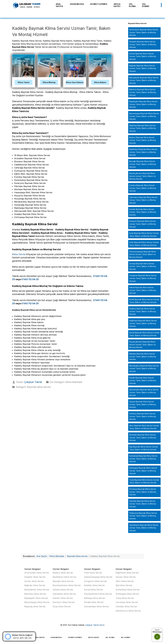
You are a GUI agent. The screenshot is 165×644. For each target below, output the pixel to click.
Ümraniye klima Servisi (127, 602)
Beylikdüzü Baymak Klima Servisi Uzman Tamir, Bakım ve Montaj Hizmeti (143, 152)
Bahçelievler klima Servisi (37, 590)
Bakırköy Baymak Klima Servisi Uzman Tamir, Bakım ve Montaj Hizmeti (143, 92)
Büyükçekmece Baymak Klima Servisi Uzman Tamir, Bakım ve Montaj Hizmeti (142, 176)
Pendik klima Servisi (94, 602)
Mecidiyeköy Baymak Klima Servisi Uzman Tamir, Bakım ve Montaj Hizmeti (144, 368)
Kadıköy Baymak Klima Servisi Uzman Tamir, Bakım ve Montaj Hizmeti (143, 311)
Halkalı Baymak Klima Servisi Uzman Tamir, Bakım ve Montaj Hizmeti (143, 290)
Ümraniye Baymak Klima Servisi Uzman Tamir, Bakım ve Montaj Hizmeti (143, 492)
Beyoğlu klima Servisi (63, 581)
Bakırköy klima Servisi (35, 594)
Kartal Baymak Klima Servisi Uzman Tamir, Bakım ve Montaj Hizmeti (144, 334)
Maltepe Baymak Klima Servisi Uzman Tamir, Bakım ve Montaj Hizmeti (143, 357)
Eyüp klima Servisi (62, 606)
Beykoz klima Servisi (63, 573)
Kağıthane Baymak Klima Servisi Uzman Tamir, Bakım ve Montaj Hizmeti (143, 323)
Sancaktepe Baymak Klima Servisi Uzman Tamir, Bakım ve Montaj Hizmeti (144, 392)
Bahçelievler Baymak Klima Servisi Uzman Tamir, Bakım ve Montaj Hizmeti (144, 80)
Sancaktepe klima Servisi (96, 606)
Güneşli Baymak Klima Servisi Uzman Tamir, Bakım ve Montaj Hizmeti (143, 266)
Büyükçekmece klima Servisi (67, 585)
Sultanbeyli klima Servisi (128, 590)
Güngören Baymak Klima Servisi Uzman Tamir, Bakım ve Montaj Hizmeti (143, 278)
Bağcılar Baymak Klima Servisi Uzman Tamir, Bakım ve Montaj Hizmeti (143, 68)
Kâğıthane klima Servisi (127, 573)
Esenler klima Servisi (63, 598)
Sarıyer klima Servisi (126, 577)
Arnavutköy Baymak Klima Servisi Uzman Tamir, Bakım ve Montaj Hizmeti (144, 32)
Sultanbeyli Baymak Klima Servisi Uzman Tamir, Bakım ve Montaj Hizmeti (143, 459)
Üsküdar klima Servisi (126, 606)
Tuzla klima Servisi (125, 598)
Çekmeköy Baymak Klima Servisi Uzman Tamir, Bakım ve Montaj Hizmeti (143, 200)
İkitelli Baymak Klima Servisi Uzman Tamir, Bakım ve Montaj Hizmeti (144, 301)
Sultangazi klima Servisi (127, 594)
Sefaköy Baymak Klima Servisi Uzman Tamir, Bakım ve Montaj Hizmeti (143, 416)
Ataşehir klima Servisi (35, 577)
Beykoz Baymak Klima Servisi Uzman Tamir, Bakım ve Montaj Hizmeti (143, 140)
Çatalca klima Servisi (63, 590)
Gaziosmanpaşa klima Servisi (98, 577)
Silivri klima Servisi (125, 581)
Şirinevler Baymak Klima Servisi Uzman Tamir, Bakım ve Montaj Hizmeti (143, 438)
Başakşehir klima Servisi (36, 598)
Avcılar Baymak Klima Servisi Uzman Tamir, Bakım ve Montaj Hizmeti (143, 56)
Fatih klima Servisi (93, 573)
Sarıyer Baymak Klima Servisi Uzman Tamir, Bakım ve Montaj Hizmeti (143, 404)
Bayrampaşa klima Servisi (37, 602)
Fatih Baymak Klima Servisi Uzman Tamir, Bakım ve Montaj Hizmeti (144, 244)
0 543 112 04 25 (30, 279)
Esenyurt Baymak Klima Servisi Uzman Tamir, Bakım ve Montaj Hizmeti (143, 224)
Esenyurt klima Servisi (64, 602)
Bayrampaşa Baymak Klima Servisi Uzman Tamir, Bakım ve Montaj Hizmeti (144, 116)
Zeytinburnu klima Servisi (128, 611)
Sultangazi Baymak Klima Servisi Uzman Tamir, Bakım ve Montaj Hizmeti (143, 471)
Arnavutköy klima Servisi (37, 573)
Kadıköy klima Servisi (94, 585)
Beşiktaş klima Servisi (35, 606)
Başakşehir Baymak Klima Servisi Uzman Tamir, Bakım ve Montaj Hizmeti (143, 104)
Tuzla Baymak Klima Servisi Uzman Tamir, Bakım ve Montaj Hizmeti (144, 481)
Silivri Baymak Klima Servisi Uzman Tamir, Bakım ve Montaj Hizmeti (144, 427)
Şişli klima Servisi (124, 585)
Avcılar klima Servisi (34, 581)
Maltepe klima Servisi (94, 598)
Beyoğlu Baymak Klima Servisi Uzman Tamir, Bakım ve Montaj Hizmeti (143, 164)
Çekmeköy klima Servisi (64, 594)
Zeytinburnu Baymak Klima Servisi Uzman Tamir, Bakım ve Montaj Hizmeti (144, 528)
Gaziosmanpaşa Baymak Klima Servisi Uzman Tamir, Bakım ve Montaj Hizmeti (143, 254)
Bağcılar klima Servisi (35, 585)
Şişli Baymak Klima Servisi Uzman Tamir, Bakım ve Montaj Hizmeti (144, 448)
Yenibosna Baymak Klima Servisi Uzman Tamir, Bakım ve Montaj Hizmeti (143, 516)
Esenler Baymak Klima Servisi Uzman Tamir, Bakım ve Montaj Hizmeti (143, 212)
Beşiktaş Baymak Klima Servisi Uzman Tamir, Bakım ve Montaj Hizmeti (143, 128)
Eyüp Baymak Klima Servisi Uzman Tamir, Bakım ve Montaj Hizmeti (144, 235)
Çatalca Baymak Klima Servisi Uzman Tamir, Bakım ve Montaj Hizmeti (143, 188)
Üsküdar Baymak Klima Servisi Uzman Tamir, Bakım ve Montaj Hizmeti (143, 504)
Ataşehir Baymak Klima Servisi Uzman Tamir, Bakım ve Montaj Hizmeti (143, 44)
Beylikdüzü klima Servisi (64, 577)
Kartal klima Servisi (93, 590)
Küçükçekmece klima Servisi (98, 594)
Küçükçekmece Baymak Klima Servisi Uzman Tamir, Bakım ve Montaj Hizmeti (142, 345)
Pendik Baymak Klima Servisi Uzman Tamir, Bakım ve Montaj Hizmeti (143, 380)
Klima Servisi (19, 254)
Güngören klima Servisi (95, 581)
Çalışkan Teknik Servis (95, 625)
